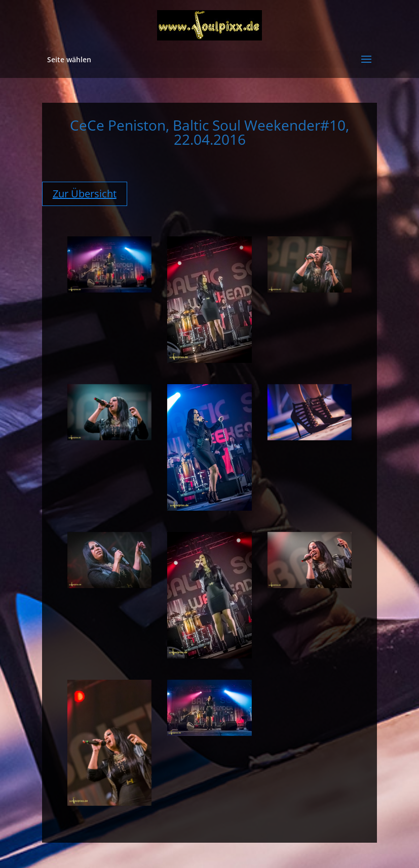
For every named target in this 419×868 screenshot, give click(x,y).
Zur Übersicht (85, 194)
